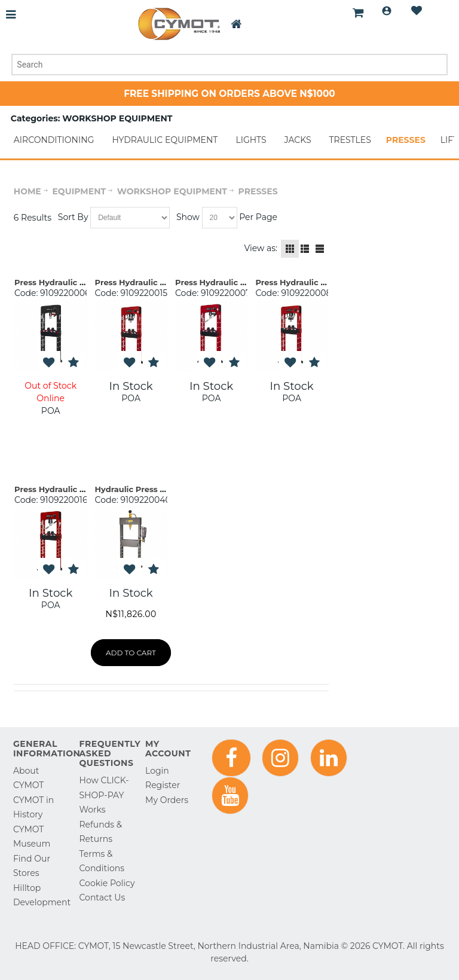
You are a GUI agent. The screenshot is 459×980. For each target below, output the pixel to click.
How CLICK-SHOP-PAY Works (104, 795)
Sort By (73, 217)
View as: (261, 248)
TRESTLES (350, 140)
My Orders (167, 800)
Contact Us (102, 897)
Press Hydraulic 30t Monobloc (155, 282)
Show (188, 217)
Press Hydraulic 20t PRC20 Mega (80, 282)
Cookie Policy (107, 883)
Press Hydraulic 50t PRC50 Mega (80, 489)
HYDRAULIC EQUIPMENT (165, 140)
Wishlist (417, 11)
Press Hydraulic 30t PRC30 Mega (241, 282)
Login (387, 11)
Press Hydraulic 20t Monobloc (316, 282)
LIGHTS (251, 140)
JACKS (298, 140)
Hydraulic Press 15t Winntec (152, 489)
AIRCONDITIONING (54, 140)
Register (163, 785)
